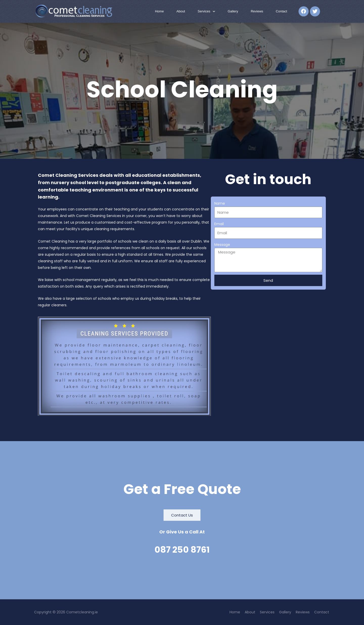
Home (159, 11)
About (181, 11)
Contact (281, 11)
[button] (182, 515)
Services (206, 12)
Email (219, 224)
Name (220, 203)
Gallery (233, 11)
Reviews (257, 11)
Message (222, 245)
